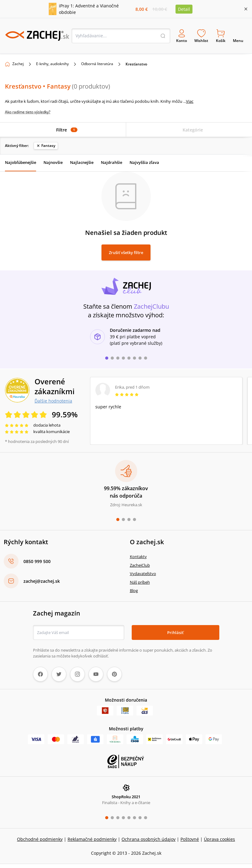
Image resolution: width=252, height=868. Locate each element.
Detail (184, 9)
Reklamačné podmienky (92, 837)
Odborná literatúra (97, 62)
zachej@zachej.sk (42, 579)
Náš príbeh (140, 580)
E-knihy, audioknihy (52, 62)
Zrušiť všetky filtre (126, 251)
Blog (134, 589)
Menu (238, 35)
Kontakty (138, 555)
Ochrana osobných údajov (149, 837)
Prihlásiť (175, 631)
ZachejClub (140, 563)
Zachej (18, 62)
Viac (190, 99)
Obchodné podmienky (40, 837)
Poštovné (190, 837)
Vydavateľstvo (143, 572)
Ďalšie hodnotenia (53, 399)
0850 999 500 (37, 559)
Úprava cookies (219, 837)
